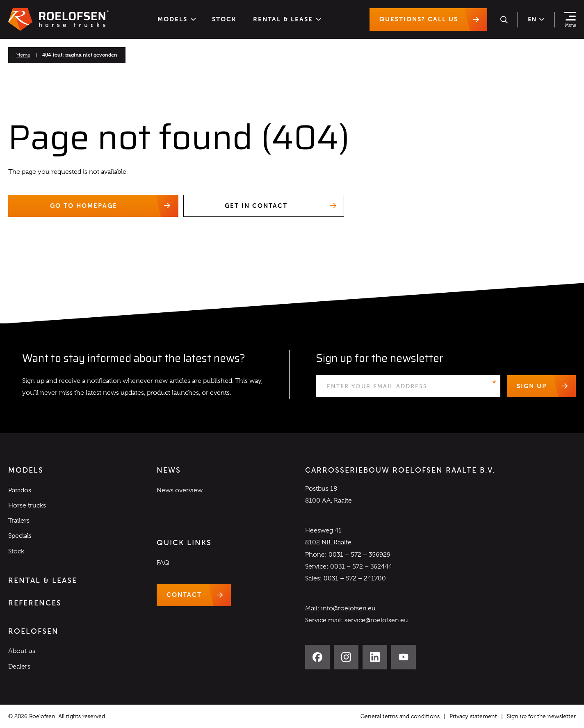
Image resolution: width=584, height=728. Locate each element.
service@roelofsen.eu (376, 621)
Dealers (19, 667)
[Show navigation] (570, 20)
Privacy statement (473, 716)
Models (177, 19)
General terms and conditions (400, 716)
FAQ (163, 563)
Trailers (19, 521)
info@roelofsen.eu (348, 608)
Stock (224, 19)
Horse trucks (27, 505)
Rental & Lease (287, 19)
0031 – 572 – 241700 (355, 578)
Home (23, 55)
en (536, 19)
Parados (20, 490)
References (35, 603)
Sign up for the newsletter (541, 716)
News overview (180, 490)
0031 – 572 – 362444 (361, 566)
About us (22, 651)
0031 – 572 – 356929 (359, 555)
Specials (20, 536)
